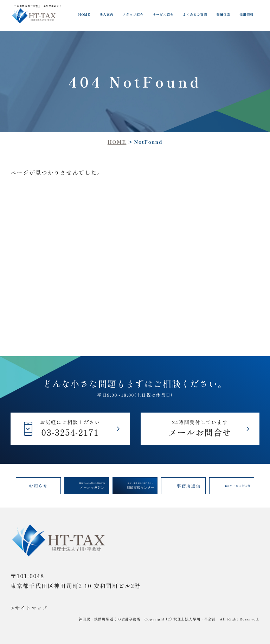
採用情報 (246, 14)
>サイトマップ (29, 608)
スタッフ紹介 (133, 14)
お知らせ (38, 486)
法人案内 (107, 14)
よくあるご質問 (195, 14)
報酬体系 (223, 14)
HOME (84, 14)
